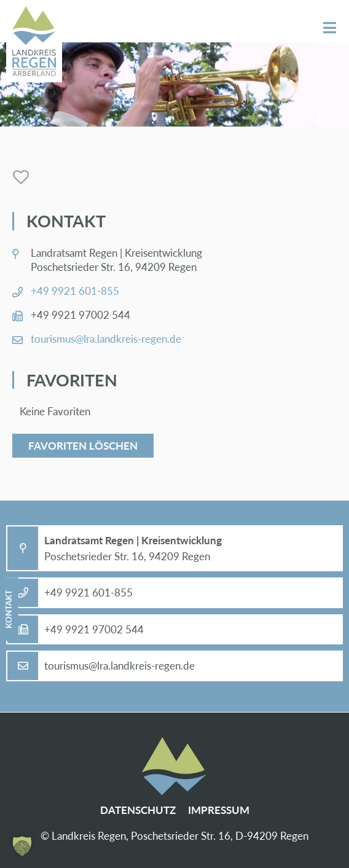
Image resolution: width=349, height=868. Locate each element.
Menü (330, 28)
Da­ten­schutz (138, 810)
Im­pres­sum (219, 810)
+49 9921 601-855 (75, 291)
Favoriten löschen (83, 446)
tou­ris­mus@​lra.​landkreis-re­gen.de (106, 339)
